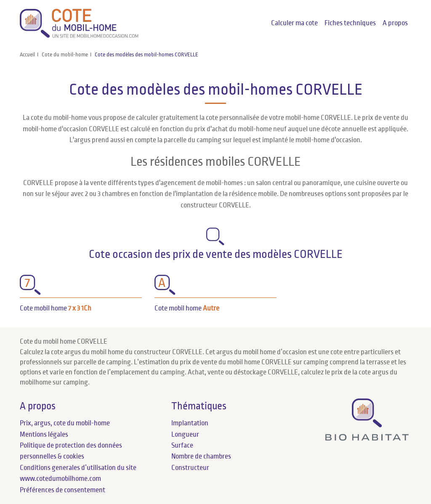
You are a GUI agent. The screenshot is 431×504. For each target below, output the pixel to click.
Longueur (185, 435)
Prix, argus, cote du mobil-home (65, 423)
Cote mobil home (56, 308)
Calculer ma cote (294, 23)
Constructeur (190, 468)
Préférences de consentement (63, 490)
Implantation (190, 423)
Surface (182, 446)
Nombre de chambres (201, 456)
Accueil (27, 55)
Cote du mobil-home (65, 55)
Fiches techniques (350, 23)
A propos (395, 23)
